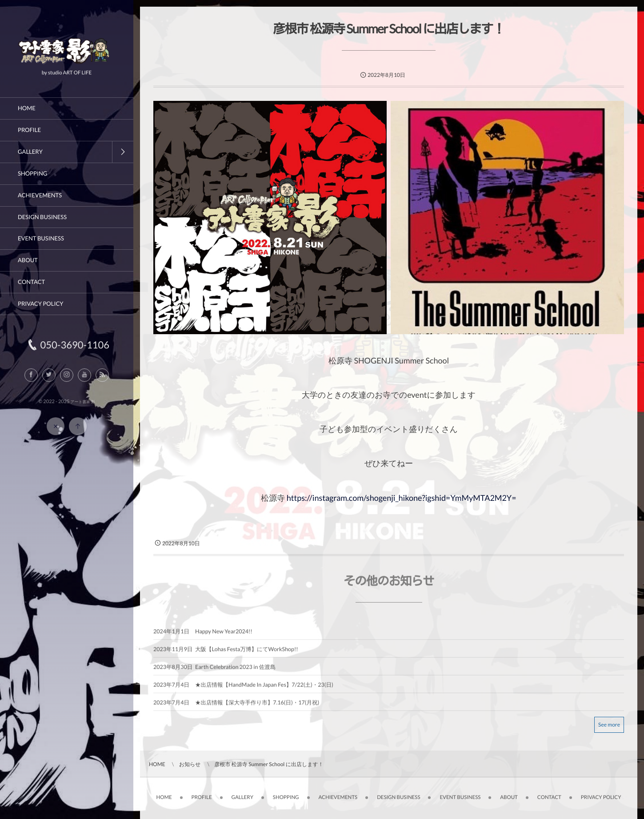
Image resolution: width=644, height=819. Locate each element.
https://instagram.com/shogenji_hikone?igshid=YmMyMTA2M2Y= (402, 498)
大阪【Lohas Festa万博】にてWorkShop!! (247, 653)
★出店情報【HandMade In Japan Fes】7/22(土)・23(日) (264, 689)
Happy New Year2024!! (224, 635)
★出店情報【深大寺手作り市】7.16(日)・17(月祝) (257, 706)
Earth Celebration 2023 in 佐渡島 (235, 671)
